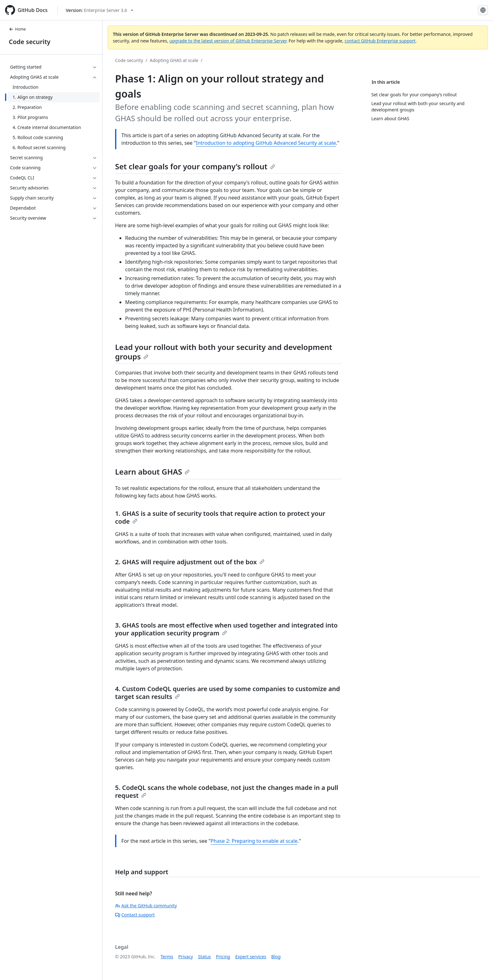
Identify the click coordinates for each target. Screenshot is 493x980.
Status (205, 957)
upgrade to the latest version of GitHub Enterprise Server (228, 41)
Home (17, 29)
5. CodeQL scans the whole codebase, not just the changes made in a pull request (227, 791)
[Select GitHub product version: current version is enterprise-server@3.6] (100, 10)
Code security (30, 42)
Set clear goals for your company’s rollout (195, 166)
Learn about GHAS (152, 472)
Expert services (251, 957)
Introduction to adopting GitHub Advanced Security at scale (266, 143)
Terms (167, 957)
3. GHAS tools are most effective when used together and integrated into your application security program (226, 629)
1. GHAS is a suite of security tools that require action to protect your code (220, 517)
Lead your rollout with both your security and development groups (224, 352)
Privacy (186, 957)
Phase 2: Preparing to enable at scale (254, 841)
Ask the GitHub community (146, 906)
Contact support (135, 915)
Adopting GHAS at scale (174, 60)
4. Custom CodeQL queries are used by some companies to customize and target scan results (227, 693)
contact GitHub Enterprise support (380, 41)
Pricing (223, 957)
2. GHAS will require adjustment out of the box (190, 562)
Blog (276, 957)
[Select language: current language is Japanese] (483, 10)
